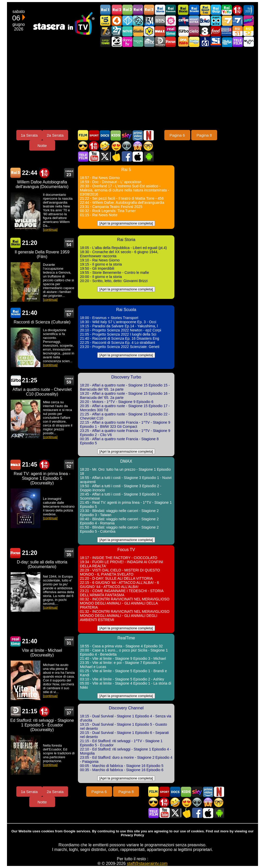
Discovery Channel (160, 42)
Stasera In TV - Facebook (127, 156)
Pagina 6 (177, 135)
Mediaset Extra (194, 21)
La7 (227, 21)
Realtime (171, 31)
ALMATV (248, 42)
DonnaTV (127, 42)
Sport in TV (94, 135)
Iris (160, 21)
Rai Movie (160, 10)
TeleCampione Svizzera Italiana (227, 31)
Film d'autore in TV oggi (148, 146)
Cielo (194, 31)
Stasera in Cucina (116, 156)
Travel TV (138, 42)
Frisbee (194, 42)
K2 (149, 31)
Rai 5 (16, 173)
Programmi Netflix (148, 135)
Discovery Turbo (183, 31)
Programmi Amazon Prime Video (137, 135)
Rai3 (127, 10)
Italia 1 (127, 21)
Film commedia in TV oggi (105, 146)
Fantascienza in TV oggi (127, 146)
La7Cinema (238, 21)
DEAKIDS (183, 42)
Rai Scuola (194, 10)
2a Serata (55, 135)
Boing (205, 21)
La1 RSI (238, 31)
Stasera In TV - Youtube (94, 156)
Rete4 (116, 21)
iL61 (205, 42)
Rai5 (149, 10)
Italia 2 (138, 21)
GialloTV (138, 31)
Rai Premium (171, 10)
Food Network (216, 31)
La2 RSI (248, 31)
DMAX (160, 31)
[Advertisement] (132, 88)
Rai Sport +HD (205, 10)
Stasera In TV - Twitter (105, 156)
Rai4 (138, 10)
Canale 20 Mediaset (116, 42)
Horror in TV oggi (137, 146)
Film (83, 135)
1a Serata (29, 135)
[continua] (50, 230)
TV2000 (248, 10)
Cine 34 (149, 21)
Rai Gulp (216, 10)
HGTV (149, 42)
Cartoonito (216, 21)
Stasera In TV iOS (137, 156)
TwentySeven (116, 31)
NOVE (127, 31)
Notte (42, 146)
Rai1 (106, 10)
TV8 (205, 31)
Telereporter (227, 42)
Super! (248, 21)
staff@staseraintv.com (147, 863)
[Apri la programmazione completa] (126, 223)
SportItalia (216, 42)
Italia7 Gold (106, 31)
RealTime (16, 641)
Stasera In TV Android (148, 156)
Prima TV (238, 10)
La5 (171, 21)
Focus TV (171, 42)
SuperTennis (106, 42)
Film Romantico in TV (116, 146)
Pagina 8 (204, 135)
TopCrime (183, 21)
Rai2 (116, 10)
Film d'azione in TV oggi (83, 146)
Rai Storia (183, 10)
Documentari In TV (105, 135)
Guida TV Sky (127, 135)
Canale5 (106, 21)
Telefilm (238, 42)
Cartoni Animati (116, 135)
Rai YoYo (227, 10)
